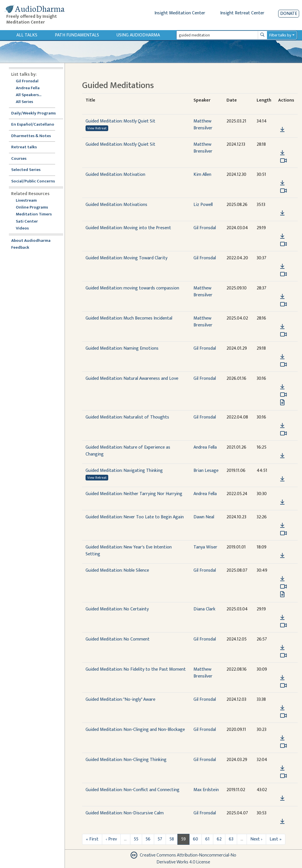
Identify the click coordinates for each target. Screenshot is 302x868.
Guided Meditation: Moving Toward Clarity (126, 258)
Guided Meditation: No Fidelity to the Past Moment (136, 669)
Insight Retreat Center (242, 13)
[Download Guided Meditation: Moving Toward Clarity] (282, 266)
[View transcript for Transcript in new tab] (282, 402)
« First (92, 839)
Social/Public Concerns (33, 181)
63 (231, 839)
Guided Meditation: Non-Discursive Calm (125, 813)
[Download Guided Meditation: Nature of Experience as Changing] (282, 456)
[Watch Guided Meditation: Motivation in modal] (283, 191)
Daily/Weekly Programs (36, 113)
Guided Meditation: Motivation (115, 175)
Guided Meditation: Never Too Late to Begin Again (135, 517)
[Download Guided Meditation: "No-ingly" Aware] (282, 708)
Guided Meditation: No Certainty (117, 609)
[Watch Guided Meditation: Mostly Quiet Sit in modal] (283, 161)
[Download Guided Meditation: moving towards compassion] (282, 297)
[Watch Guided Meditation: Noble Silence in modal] (283, 587)
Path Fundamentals (77, 35)
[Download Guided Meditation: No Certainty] (282, 618)
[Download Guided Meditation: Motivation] (282, 183)
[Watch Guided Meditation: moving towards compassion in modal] (283, 304)
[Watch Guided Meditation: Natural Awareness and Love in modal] (283, 395)
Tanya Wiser (205, 547)
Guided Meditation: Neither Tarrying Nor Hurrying (134, 494)
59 (183, 839)
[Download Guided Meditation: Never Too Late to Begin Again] (282, 526)
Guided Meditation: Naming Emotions (122, 348)
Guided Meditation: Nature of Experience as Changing (128, 451)
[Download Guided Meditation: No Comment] (282, 648)
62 (219, 839)
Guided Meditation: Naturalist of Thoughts (127, 417)
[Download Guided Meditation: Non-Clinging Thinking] (282, 768)
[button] (282, 121)
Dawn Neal (204, 517)
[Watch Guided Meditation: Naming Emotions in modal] (283, 365)
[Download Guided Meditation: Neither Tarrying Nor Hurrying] (282, 502)
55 (136, 839)
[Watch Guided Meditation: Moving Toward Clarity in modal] (283, 274)
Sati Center (27, 222)
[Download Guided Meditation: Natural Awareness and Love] (282, 387)
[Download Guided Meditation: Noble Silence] (282, 579)
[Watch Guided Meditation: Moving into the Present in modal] (283, 244)
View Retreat (97, 128)
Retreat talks (24, 147)
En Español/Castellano (33, 125)
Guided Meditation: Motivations (116, 205)
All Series (24, 102)
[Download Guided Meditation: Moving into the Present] (282, 236)
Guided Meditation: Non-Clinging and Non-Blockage (135, 730)
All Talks (27, 35)
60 (195, 839)
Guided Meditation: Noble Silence (117, 570)
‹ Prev (111, 839)
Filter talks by (280, 35)
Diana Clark (204, 609)
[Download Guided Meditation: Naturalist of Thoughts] (282, 426)
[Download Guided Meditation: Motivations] (282, 213)
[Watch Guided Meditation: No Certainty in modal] (283, 625)
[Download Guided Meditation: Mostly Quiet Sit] (282, 130)
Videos (25, 228)
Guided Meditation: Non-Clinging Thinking (126, 760)
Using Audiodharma (138, 35)
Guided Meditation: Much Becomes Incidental (129, 318)
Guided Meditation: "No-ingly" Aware (120, 699)
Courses (19, 159)
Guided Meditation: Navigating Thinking (124, 471)
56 (148, 839)
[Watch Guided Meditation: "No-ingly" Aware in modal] (283, 716)
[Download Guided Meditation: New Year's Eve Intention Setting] (282, 556)
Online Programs (32, 208)
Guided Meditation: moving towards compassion (132, 288)
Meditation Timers (34, 214)
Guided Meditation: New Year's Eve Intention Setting (129, 551)
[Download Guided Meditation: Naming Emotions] (282, 357)
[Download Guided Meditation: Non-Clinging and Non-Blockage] (282, 738)
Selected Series (29, 170)
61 (207, 839)
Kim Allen (202, 175)
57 (160, 839)
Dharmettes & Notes (31, 136)
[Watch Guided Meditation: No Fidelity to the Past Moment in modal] (283, 686)
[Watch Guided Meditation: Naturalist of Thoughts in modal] (283, 433)
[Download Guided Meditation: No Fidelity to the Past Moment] (282, 678)
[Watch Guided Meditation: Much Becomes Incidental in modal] (283, 334)
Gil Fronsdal (27, 81)
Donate (289, 14)
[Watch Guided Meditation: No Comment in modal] (283, 655)
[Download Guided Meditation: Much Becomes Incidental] (282, 327)
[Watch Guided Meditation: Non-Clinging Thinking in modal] (283, 776)
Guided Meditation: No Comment (118, 639)
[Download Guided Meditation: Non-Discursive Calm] (282, 822)
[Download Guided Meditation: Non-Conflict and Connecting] (282, 798)
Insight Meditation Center (180, 13)
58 (172, 839)
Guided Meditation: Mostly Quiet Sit (120, 121)
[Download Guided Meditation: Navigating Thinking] (282, 479)
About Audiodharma (31, 241)
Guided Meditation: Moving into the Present (128, 228)
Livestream (26, 201)
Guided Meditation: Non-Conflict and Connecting (132, 790)
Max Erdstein (206, 790)
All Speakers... (29, 95)
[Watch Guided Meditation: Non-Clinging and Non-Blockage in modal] (283, 746)
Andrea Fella (28, 88)
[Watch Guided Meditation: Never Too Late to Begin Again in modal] (283, 533)
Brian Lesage (206, 471)
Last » (276, 839)
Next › (256, 839)
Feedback (20, 248)
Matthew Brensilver (203, 125)
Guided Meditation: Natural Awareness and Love (132, 378)
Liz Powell (203, 205)
